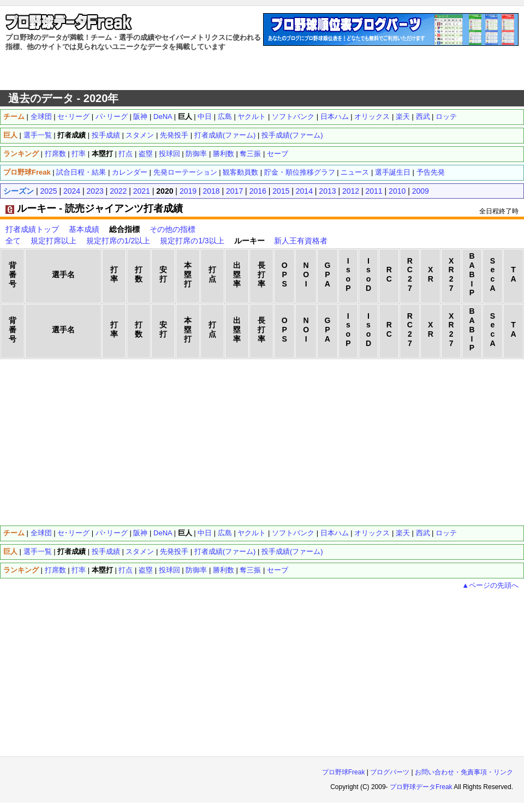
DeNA (163, 117)
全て (13, 241)
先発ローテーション (185, 172)
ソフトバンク (293, 117)
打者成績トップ (32, 229)
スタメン (140, 135)
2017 (234, 191)
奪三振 (250, 154)
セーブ (278, 154)
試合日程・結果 (81, 172)
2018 (211, 191)
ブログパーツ (390, 772)
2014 (304, 191)
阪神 (140, 117)
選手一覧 (38, 135)
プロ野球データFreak (421, 787)
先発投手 (174, 135)
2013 (327, 191)
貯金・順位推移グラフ (300, 172)
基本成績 (84, 229)
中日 (205, 117)
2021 (142, 191)
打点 (126, 154)
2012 (351, 191)
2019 (188, 191)
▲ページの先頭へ (490, 585)
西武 (423, 117)
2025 (48, 191)
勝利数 (224, 154)
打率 (79, 154)
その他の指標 (172, 229)
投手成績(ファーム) (292, 135)
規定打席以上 (53, 241)
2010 (397, 191)
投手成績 (106, 135)
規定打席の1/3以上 (192, 241)
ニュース (355, 172)
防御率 (196, 154)
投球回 (169, 154)
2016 (258, 191)
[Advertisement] (262, 71)
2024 (72, 191)
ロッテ (446, 117)
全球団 (41, 117)
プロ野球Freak (344, 772)
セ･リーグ (73, 117)
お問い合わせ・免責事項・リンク (464, 772)
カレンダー (130, 172)
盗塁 (146, 154)
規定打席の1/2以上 (118, 241)
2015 (281, 191)
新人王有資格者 (301, 241)
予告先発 (431, 172)
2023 (95, 191)
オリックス (372, 117)
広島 (225, 117)
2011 (374, 191)
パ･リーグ (112, 117)
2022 (118, 191)
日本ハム (335, 117)
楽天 (403, 117)
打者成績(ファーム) (225, 135)
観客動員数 (240, 172)
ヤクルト (252, 117)
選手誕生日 (393, 172)
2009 (421, 191)
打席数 (55, 154)
